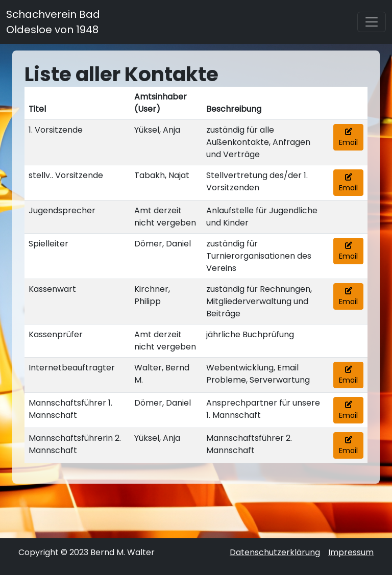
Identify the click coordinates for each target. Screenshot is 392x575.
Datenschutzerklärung (275, 552)
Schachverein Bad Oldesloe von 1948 (53, 22)
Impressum (351, 552)
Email (348, 138)
